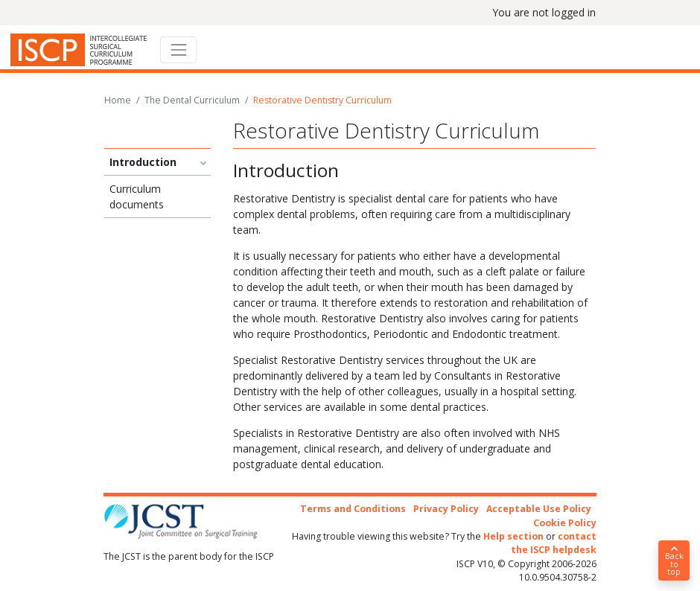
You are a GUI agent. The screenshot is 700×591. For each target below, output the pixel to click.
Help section (513, 536)
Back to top (674, 561)
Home (118, 100)
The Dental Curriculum (192, 100)
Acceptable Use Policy (539, 509)
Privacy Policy (446, 509)
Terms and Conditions (353, 509)
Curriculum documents (137, 197)
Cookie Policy (565, 523)
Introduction (143, 162)
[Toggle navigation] (178, 49)
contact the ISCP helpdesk (554, 543)
